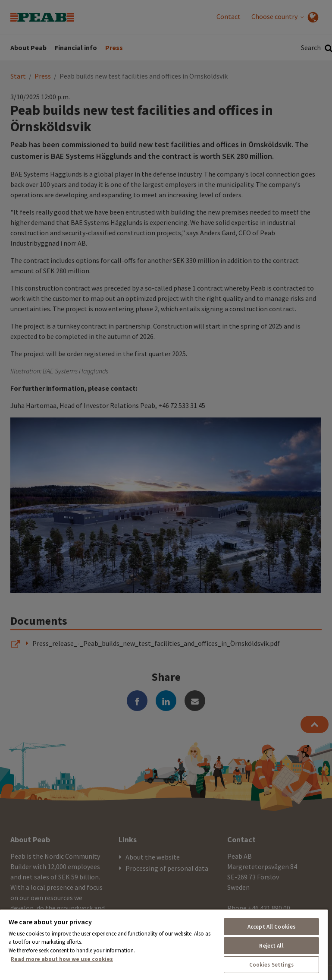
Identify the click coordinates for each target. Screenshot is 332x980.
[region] (164, 944)
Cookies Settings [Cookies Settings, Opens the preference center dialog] (272, 965)
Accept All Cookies (271, 927)
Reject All (271, 946)
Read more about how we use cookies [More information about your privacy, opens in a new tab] (62, 959)
